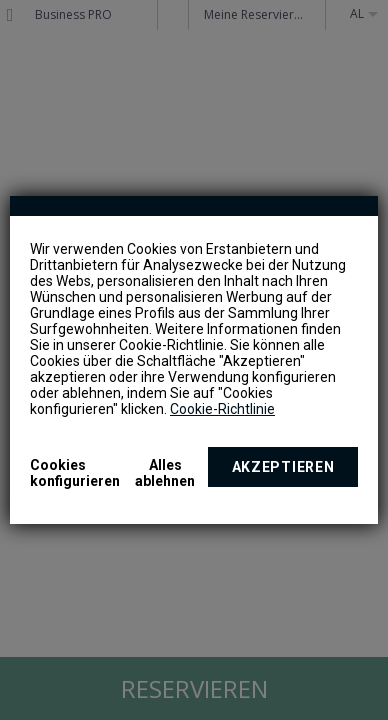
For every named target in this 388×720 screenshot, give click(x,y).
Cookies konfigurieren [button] (75, 473)
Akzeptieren (283, 467)
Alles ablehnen (165, 473)
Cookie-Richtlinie (222, 409)
